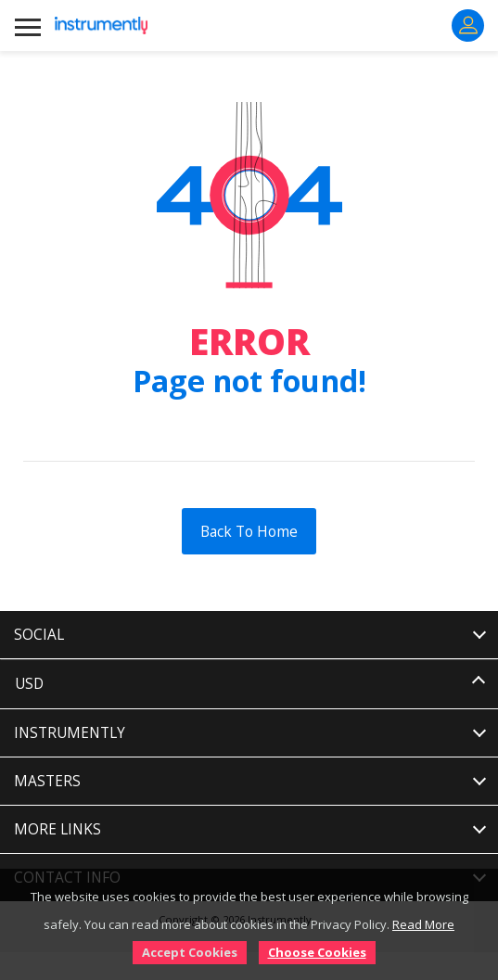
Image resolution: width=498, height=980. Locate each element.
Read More (423, 924)
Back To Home (249, 531)
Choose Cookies (317, 952)
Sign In (468, 25)
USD (29, 684)
